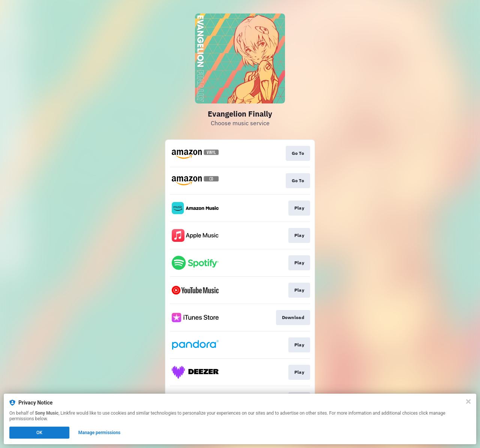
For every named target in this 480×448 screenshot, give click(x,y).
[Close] (468, 402)
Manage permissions (100, 433)
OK (39, 433)
